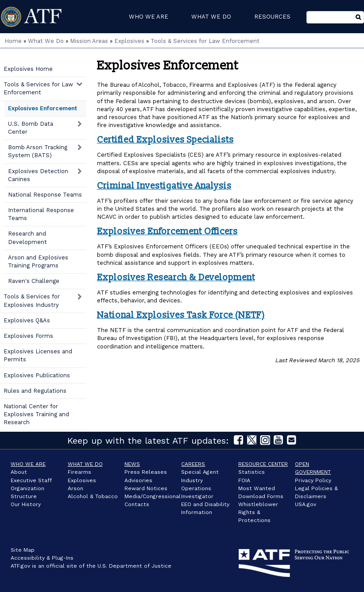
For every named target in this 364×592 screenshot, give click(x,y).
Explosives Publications (37, 375)
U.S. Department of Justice (134, 566)
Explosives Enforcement (43, 108)
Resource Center (263, 464)
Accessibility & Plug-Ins (42, 558)
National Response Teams (45, 195)
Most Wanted (257, 488)
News (132, 464)
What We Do (46, 41)
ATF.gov (20, 566)
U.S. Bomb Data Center (31, 128)
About (19, 472)
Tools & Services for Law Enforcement (205, 41)
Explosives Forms (28, 336)
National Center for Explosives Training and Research (36, 414)
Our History (26, 504)
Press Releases (146, 472)
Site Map (23, 550)
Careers (193, 464)
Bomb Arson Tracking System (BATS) (38, 151)
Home (13, 41)
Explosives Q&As (27, 320)
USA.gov (306, 504)
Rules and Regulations (35, 391)
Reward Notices (146, 488)
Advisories (138, 480)
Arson (76, 488)
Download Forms (261, 496)
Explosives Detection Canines (38, 175)
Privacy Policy (313, 480)
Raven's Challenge (34, 281)
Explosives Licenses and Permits (38, 355)
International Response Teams (41, 214)
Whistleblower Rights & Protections (258, 512)
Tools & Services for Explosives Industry (32, 300)
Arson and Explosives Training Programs (38, 261)
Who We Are (28, 464)
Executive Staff (31, 480)
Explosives (129, 41)
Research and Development (27, 238)
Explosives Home (28, 69)
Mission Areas (89, 41)
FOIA (244, 480)
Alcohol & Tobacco (93, 496)
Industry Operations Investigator (197, 488)
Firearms (79, 472)
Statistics (252, 472)
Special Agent (200, 472)
